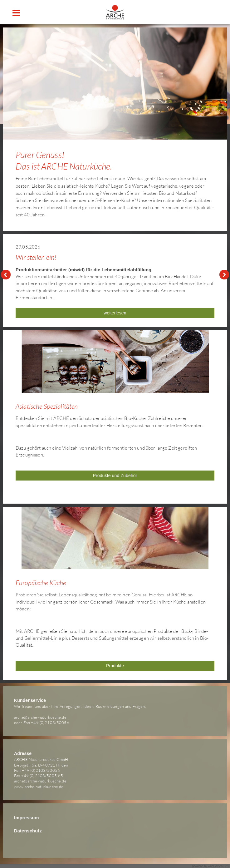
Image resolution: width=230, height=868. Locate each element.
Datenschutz (28, 831)
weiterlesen (115, 313)
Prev (6, 275)
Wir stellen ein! (36, 257)
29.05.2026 (28, 247)
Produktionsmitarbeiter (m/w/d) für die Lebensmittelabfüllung (83, 270)
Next (224, 275)
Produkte (115, 666)
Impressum (27, 818)
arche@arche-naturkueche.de (40, 717)
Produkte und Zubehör (115, 476)
